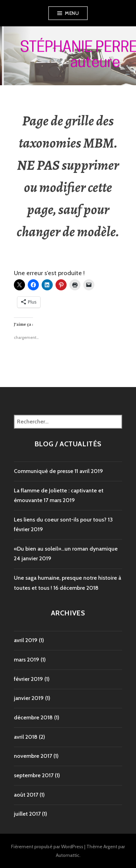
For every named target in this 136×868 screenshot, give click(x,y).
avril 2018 (26, 737)
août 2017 (26, 795)
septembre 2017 (34, 775)
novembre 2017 (33, 756)
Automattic (68, 855)
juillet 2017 (27, 814)
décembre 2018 (33, 717)
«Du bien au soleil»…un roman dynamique (66, 549)
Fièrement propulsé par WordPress (47, 847)
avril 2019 (26, 640)
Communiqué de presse (44, 471)
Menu (72, 13)
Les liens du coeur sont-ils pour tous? (60, 520)
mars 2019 (27, 660)
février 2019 (28, 679)
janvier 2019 (29, 698)
